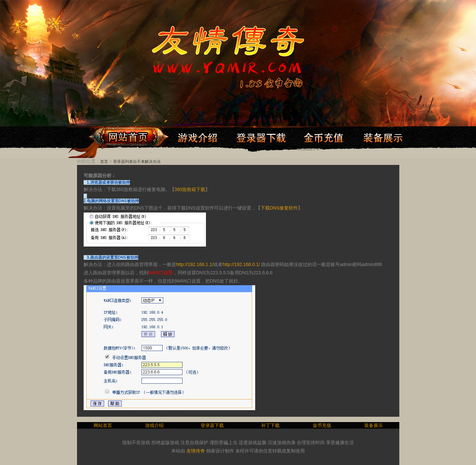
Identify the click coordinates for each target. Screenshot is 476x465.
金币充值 (322, 425)
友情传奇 (196, 451)
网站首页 (103, 425)
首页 (104, 162)
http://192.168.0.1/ (241, 264)
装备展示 (374, 425)
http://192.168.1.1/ (195, 264)
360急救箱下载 (190, 189)
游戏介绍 (154, 425)
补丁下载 (270, 425)
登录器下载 (212, 425)
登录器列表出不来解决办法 (137, 162)
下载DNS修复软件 (279, 208)
